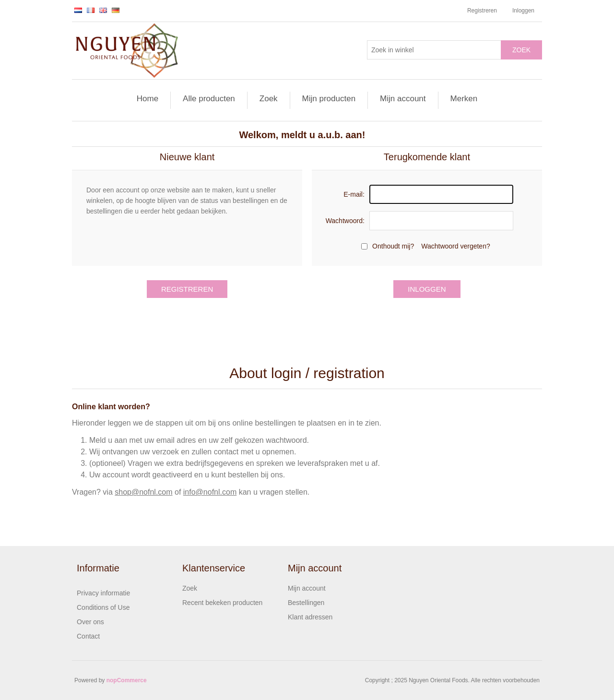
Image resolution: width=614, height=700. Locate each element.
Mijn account (403, 99)
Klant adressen (310, 617)
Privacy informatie (103, 593)
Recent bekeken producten (222, 603)
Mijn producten (329, 99)
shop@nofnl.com (143, 492)
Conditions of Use (103, 607)
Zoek (521, 50)
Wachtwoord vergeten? (455, 246)
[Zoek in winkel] (434, 50)
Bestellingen (306, 603)
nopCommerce (127, 680)
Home (148, 99)
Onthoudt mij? (393, 246)
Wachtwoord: (345, 221)
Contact (88, 636)
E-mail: (354, 194)
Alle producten (209, 99)
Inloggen (523, 11)
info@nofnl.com (210, 492)
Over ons (90, 622)
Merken (464, 99)
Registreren (482, 11)
